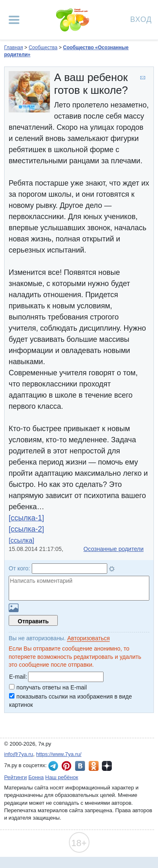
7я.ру (107, 766)
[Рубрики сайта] (14, 20)
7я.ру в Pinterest (66, 766)
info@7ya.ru (19, 754)
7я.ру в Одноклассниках (94, 766)
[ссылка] (21, 540)
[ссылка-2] (26, 529)
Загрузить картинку (14, 608)
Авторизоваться (88, 638)
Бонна (36, 777)
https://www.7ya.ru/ (59, 754)
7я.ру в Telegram (53, 766)
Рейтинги (15, 777)
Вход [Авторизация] (141, 19)
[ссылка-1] (26, 518)
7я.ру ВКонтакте (80, 766)
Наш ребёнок (62, 777)
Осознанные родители (113, 549)
